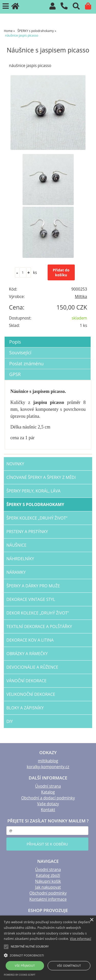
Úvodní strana (48, 786)
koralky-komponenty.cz (48, 767)
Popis (15, 342)
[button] (48, 955)
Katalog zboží (48, 876)
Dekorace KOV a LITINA (30, 640)
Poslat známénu (26, 364)
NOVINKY (15, 464)
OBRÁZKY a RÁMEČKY (27, 654)
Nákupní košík (48, 881)
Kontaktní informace (48, 899)
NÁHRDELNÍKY (20, 559)
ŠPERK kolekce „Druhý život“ (37, 518)
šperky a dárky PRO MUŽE (33, 586)
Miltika (81, 297)
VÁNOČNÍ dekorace (26, 681)
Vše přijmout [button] (25, 966)
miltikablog (48, 761)
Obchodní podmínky (48, 893)
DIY (10, 721)
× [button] (92, 920)
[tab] (48, 337)
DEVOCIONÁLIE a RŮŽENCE (32, 667)
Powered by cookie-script (20, 975)
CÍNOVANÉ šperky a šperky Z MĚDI (41, 477)
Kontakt (48, 810)
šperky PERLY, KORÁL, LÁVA (33, 491)
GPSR (15, 374)
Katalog (48, 792)
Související (20, 353)
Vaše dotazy (48, 804)
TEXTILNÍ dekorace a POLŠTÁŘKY (39, 626)
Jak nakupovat (48, 887)
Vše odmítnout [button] (69, 966)
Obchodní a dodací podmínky (48, 798)
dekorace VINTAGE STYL (31, 599)
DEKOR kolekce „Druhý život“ (38, 613)
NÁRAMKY (16, 572)
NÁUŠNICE (16, 545)
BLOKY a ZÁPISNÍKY (25, 708)
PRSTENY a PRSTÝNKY (27, 532)
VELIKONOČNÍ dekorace (31, 694)
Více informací (81, 939)
